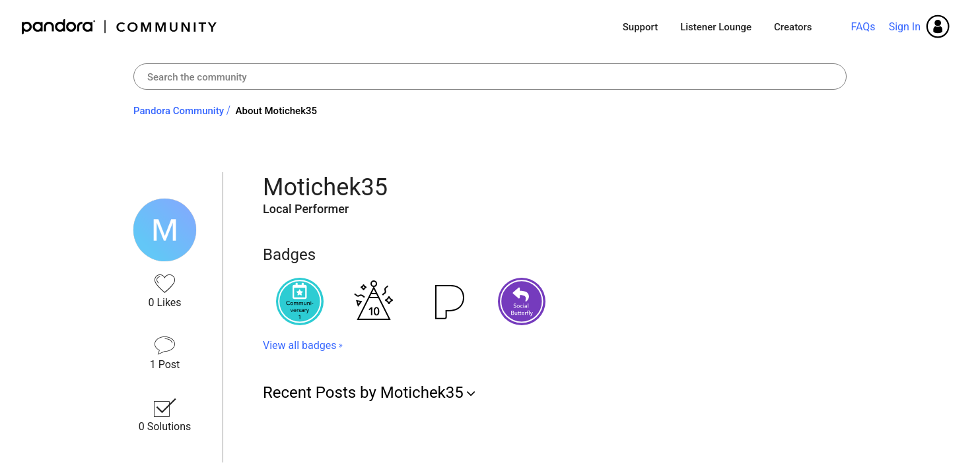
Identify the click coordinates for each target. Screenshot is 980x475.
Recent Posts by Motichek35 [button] (363, 393)
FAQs (863, 27)
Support (640, 27)
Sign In (905, 27)
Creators (793, 27)
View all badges (299, 345)
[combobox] (490, 77)
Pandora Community (120, 27)
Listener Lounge (716, 27)
